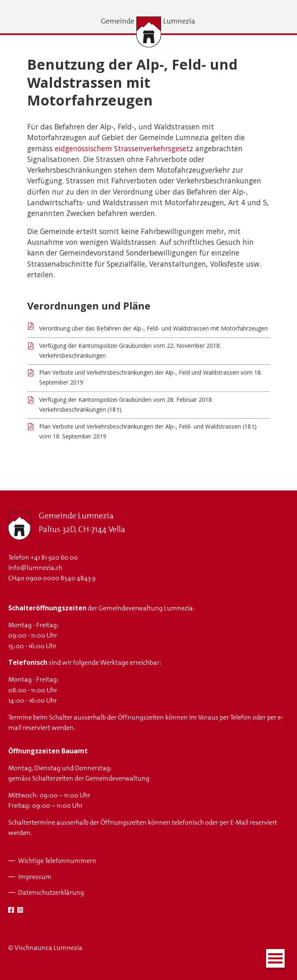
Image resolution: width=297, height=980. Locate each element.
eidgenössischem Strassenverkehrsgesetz (124, 148)
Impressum (35, 877)
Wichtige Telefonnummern (57, 861)
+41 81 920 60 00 (54, 557)
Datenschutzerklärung (51, 892)
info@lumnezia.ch (35, 568)
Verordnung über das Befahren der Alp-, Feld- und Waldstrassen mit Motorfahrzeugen (153, 328)
